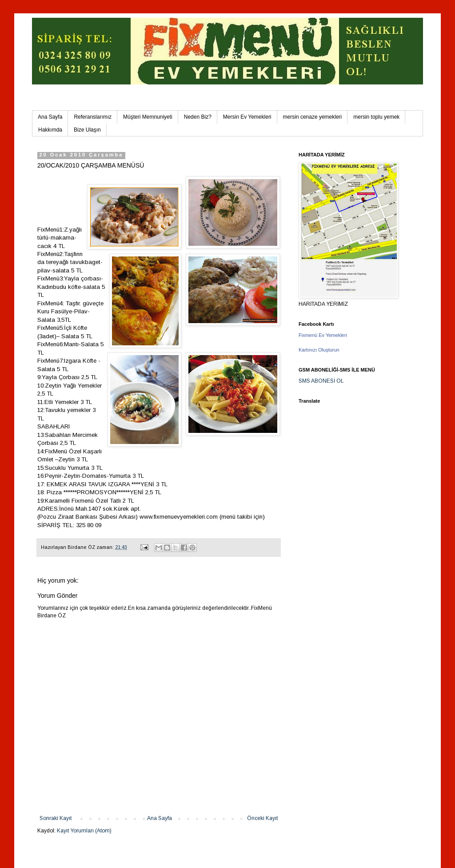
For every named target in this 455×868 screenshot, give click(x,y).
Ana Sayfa (50, 117)
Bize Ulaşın (87, 130)
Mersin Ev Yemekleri (247, 117)
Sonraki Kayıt (56, 818)
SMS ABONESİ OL (321, 381)
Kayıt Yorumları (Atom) (84, 831)
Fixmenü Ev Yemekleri (323, 335)
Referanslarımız (93, 117)
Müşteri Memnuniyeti (148, 117)
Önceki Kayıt (262, 818)
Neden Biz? (198, 117)
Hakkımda (50, 130)
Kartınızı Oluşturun (319, 350)
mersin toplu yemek (376, 117)
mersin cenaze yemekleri (313, 117)
